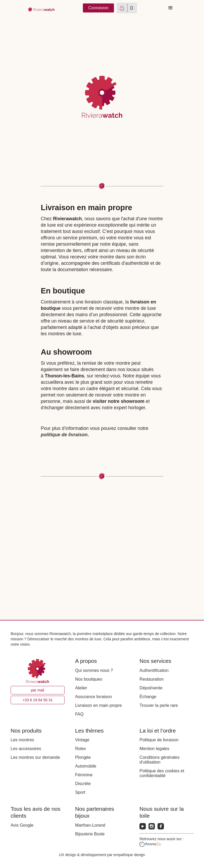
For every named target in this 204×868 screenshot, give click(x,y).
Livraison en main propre (99, 705)
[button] (171, 8)
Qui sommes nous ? (94, 670)
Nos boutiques (89, 679)
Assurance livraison (94, 697)
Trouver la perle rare (159, 705)
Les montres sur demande (35, 757)
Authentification (154, 670)
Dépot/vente (151, 688)
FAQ (79, 714)
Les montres (22, 740)
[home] (41, 8)
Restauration (152, 679)
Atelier (81, 688)
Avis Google (22, 825)
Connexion (98, 8)
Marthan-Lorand (90, 825)
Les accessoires (26, 749)
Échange (148, 697)
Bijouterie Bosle (90, 834)
